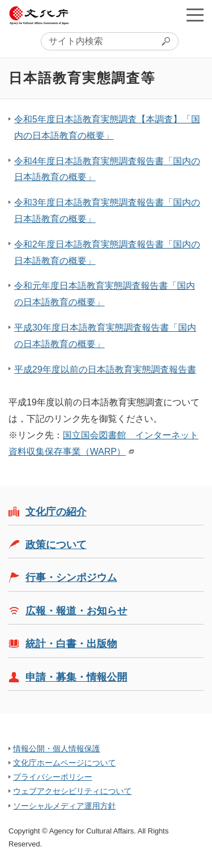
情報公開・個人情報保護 (57, 749)
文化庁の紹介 (56, 512)
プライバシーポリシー (53, 777)
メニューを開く (195, 15)
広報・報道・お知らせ (76, 611)
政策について (56, 545)
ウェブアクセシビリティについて (72, 791)
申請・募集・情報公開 (76, 677)
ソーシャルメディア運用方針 (64, 806)
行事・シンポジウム (71, 578)
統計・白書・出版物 (71, 644)
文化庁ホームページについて (64, 763)
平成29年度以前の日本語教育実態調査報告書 (105, 369)
